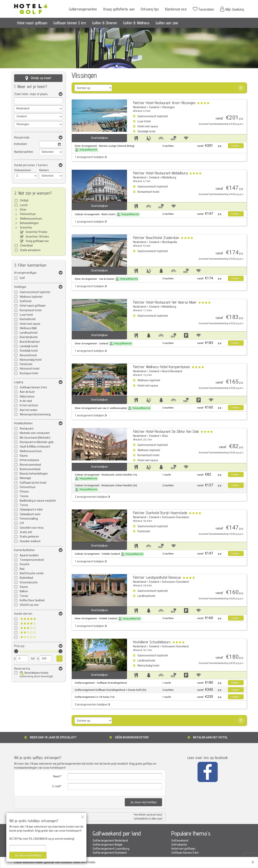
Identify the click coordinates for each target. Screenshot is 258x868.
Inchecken (21, 144)
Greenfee (26, 228)
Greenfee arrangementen (30, 853)
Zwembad (26, 246)
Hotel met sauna (30, 324)
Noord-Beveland (172, 371)
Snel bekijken (99, 138)
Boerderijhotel (29, 337)
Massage (25, 478)
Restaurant (27, 429)
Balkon (24, 591)
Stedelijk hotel (29, 351)
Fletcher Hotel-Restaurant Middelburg (160, 173)
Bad (22, 569)
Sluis (165, 436)
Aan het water (29, 410)
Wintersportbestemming (35, 415)
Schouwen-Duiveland (175, 517)
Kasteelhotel (28, 319)
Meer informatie (84, 862)
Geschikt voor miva (32, 528)
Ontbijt (24, 201)
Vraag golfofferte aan (119, 9)
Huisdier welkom (30, 541)
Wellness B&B (28, 328)
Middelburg (169, 178)
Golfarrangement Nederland (110, 841)
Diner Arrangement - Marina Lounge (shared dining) (105, 148)
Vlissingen (168, 107)
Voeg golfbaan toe (37, 241)
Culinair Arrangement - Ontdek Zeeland (109, 554)
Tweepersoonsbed (32, 560)
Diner (23, 210)
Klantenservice (176, 9)
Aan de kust (27, 392)
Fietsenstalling (29, 519)
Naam (57, 776)
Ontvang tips (150, 9)
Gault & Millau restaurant (35, 447)
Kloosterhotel (28, 355)
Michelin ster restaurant (35, 433)
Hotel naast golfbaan (32, 23)
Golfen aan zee (167, 23)
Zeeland (154, 107)
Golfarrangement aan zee (30, 849)
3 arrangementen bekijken (93, 705)
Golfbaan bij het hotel (33, 483)
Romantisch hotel (31, 310)
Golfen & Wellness (136, 23)
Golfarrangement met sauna (32, 845)
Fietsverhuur (28, 214)
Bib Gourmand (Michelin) (35, 438)
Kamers (44, 170)
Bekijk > (236, 146)
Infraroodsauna (29, 460)
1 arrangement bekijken (91, 157)
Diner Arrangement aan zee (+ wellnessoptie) (113, 408)
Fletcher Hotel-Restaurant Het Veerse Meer (165, 302)
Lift (22, 523)
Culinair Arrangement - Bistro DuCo (107, 214)
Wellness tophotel (31, 297)
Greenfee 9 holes (36, 232)
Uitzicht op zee (29, 605)
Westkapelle (170, 242)
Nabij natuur (27, 397)
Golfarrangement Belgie (108, 845)
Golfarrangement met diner (31, 841)
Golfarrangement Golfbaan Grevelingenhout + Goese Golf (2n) (110, 690)
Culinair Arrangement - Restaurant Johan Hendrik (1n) (106, 477)
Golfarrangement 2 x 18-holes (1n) (95, 697)
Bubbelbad (26, 578)
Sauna (24, 456)
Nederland (139, 107)
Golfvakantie (179, 845)
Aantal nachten (24, 152)
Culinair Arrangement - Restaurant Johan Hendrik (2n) (106, 488)
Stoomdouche (29, 582)
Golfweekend (180, 841)
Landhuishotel (29, 333)
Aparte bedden (29, 555)
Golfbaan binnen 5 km (70, 23)
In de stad (26, 401)
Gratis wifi (26, 532)
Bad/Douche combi (32, 573)
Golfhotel (26, 301)
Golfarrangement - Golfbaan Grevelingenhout (101, 683)
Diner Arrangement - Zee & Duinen (107, 279)
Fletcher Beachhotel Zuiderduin (156, 238)
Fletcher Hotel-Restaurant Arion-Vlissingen (164, 103)
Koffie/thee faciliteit (32, 600)
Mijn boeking (232, 9)
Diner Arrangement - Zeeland (104, 344)
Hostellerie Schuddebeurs (152, 642)
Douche (25, 564)
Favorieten (203, 9)
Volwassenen (23, 170)
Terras (24, 505)
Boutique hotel (29, 373)
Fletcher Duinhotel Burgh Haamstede (160, 513)
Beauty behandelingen (34, 474)
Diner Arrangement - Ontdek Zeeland (108, 619)
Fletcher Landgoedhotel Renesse (157, 577)
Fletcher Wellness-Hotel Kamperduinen (162, 367)
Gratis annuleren (30, 250)
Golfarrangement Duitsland (110, 853)
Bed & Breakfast (30, 342)
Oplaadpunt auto (30, 514)
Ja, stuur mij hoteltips (143, 802)
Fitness (24, 492)
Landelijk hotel (29, 346)
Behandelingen (29, 223)
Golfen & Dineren (105, 23)
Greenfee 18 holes (37, 237)
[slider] (16, 651)
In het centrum (29, 405)
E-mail (56, 786)
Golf (22, 278)
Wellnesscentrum (31, 219)
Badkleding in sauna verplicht (38, 501)
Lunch (24, 205)
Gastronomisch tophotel (35, 292)
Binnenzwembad (30, 465)
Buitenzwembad (30, 469)
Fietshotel (26, 364)
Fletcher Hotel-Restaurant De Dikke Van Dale (166, 431)
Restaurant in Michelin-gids (37, 442)
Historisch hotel (30, 369)
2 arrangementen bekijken (93, 497)
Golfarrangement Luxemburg (111, 849)
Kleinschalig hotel (31, 360)
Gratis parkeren (29, 537)
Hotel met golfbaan (183, 849)
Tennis (24, 496)
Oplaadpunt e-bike (31, 510)
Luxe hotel (26, 315)
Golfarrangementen (83, 9)
